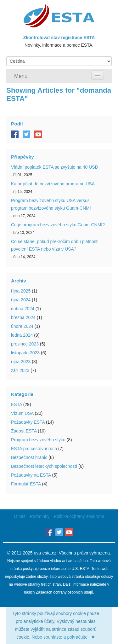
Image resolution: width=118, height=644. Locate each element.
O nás (20, 516)
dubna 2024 (23, 309)
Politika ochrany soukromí (79, 516)
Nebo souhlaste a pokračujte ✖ (63, 637)
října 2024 (21, 300)
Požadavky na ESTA (31, 475)
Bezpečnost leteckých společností (44, 466)
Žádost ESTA (24, 431)
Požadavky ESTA (28, 422)
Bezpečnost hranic (29, 457)
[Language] (59, 61)
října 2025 (21, 291)
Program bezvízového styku (38, 440)
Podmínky (40, 516)
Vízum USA (22, 413)
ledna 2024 (22, 335)
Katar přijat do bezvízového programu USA (53, 184)
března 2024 (23, 317)
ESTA (17, 404)
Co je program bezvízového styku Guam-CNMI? (58, 225)
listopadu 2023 (25, 353)
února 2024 (22, 326)
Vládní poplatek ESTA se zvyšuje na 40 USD (55, 167)
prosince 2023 (25, 344)
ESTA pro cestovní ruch (34, 449)
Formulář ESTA (26, 484)
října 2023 (21, 362)
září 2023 (20, 370)
